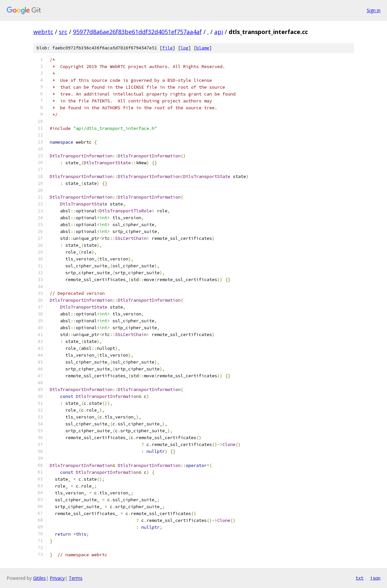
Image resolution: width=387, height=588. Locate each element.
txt (360, 578)
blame (203, 48)
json (375, 578)
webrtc (43, 32)
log (185, 48)
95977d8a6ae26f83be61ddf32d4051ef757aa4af (137, 32)
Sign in (374, 10)
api (219, 32)
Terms (76, 578)
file (167, 48)
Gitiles (39, 578)
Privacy (57, 578)
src (63, 32)
